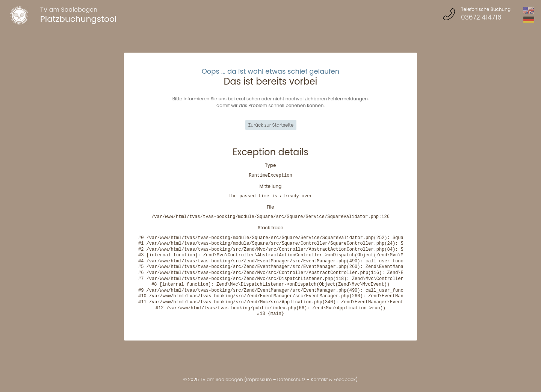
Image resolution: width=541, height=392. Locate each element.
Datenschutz (291, 379)
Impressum (259, 379)
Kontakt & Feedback (333, 379)
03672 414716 (481, 17)
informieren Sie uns (205, 99)
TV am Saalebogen (69, 10)
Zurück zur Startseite (271, 125)
